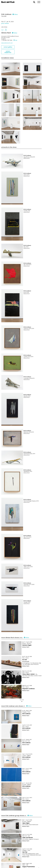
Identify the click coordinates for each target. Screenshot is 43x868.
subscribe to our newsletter (10, 862)
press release (5, 23)
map (15, 40)
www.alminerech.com (7, 43)
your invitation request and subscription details (10, 858)
